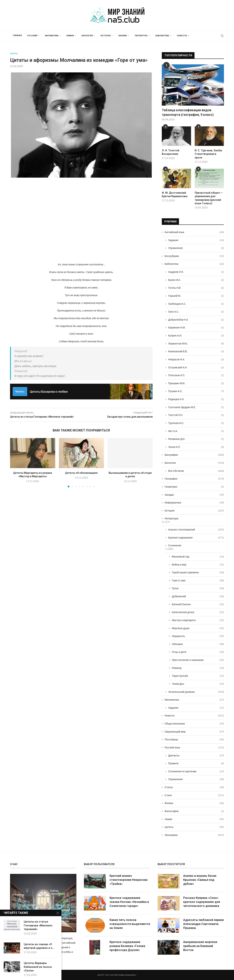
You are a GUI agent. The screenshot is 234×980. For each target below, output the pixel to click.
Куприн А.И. (196, 336)
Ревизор (198, 668)
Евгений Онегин (198, 604)
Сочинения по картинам (196, 771)
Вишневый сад (198, 557)
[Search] (222, 36)
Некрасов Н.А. (196, 359)
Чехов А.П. (196, 447)
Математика (52, 36)
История (105, 36)
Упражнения (196, 248)
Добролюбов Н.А (196, 320)
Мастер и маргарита (198, 620)
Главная (17, 35)
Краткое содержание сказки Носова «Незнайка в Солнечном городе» (129, 902)
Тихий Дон (198, 684)
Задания (196, 240)
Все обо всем (196, 471)
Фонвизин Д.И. (196, 439)
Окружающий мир (194, 732)
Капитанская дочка (198, 612)
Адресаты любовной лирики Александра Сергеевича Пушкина (203, 924)
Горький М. (196, 296)
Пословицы (194, 739)
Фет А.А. (196, 431)
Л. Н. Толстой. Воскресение (171, 152)
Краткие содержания (196, 538)
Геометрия (194, 487)
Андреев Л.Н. (196, 272)
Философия (194, 811)
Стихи (194, 795)
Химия (70, 36)
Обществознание (194, 724)
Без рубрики (194, 256)
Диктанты (196, 755)
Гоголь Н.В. (196, 288)
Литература (141, 36)
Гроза (198, 588)
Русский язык (194, 747)
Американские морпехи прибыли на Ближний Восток (200, 946)
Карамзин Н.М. (196, 328)
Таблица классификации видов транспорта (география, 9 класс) (188, 112)
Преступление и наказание (198, 660)
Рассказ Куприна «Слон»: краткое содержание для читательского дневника (202, 902)
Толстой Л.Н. (196, 415)
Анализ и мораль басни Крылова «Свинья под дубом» (200, 880)
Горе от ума (198, 580)
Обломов (198, 644)
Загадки (194, 495)
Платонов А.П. (196, 375)
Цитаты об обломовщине (81, 473)
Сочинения (175, 545)
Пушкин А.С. (196, 391)
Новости (182, 36)
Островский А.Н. (196, 367)
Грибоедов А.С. (196, 304)
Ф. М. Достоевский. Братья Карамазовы (175, 195)
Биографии (194, 455)
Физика (123, 36)
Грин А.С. (196, 312)
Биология (87, 36)
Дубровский (198, 596)
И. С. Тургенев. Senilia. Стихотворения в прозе (209, 154)
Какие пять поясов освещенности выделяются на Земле (130, 924)
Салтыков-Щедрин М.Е (196, 407)
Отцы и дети (198, 652)
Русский (32, 36)
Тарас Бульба (198, 676)
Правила (196, 763)
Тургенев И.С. (196, 423)
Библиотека (162, 36)
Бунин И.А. (196, 280)
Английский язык (194, 232)
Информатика (194, 503)
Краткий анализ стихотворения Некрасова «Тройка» (129, 880)
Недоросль (198, 636)
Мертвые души (198, 628)
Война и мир (198, 564)
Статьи (194, 787)
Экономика (194, 835)
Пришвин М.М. (196, 383)
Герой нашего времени (198, 572)
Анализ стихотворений (196, 530)
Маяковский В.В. (196, 351)
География (194, 479)
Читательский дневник (196, 692)
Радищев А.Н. (196, 399)
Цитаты (194, 827)
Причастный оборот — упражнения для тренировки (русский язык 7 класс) (209, 198)
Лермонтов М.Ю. (196, 344)
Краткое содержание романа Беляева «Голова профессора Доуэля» (127, 946)
